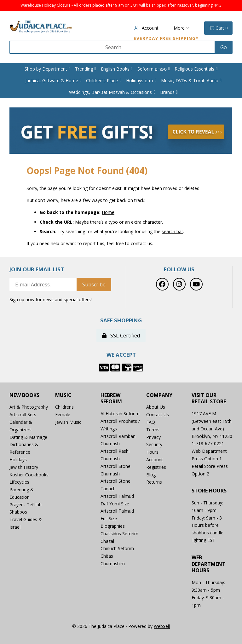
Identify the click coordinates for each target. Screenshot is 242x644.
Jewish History (24, 467)
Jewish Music (68, 422)
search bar (172, 231)
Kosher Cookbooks (29, 475)
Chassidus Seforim (119, 534)
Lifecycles (19, 482)
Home (108, 212)
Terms (153, 430)
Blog (151, 475)
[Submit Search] (224, 47)
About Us (156, 407)
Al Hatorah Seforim (120, 414)
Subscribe (94, 285)
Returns (154, 482)
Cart (218, 28)
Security (154, 444)
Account (146, 28)
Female (63, 414)
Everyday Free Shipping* (166, 38)
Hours (152, 452)
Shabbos (18, 512)
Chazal (107, 541)
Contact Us (158, 414)
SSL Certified (121, 336)
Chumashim (113, 563)
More (182, 28)
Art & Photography (29, 407)
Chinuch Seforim (117, 548)
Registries (156, 467)
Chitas (107, 556)
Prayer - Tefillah (26, 505)
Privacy (153, 437)
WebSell (162, 626)
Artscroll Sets (23, 414)
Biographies (113, 526)
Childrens (64, 407)
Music (63, 395)
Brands (167, 92)
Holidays (18, 460)
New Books (24, 395)
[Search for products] (113, 47)
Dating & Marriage (28, 437)
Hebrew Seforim (111, 399)
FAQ (151, 422)
